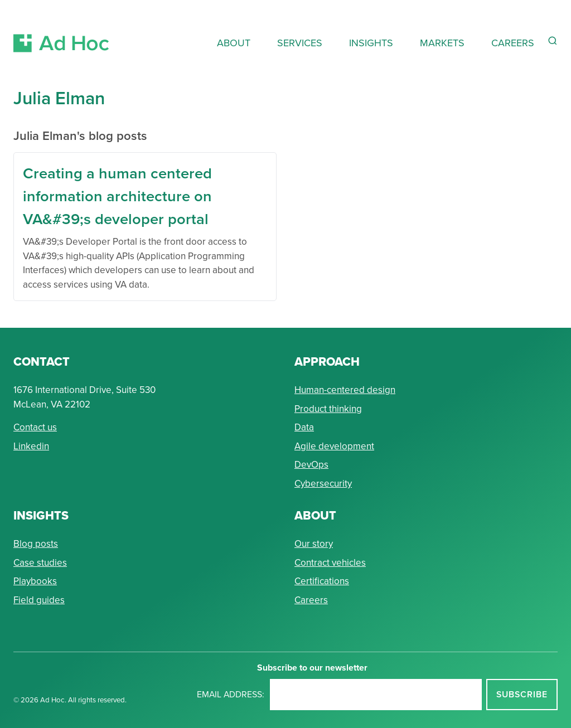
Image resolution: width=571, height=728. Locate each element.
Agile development (334, 446)
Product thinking (328, 409)
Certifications (322, 581)
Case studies (40, 563)
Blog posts (36, 544)
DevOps (311, 465)
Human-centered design (345, 390)
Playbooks (35, 581)
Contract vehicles (330, 563)
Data (304, 427)
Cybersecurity (323, 484)
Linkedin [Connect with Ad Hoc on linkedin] (31, 446)
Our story (314, 544)
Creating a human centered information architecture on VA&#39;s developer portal (117, 196)
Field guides (39, 600)
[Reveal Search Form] (553, 41)
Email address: (231, 694)
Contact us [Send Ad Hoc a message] (35, 427)
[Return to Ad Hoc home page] (61, 30)
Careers (311, 600)
